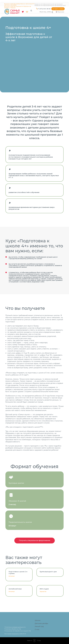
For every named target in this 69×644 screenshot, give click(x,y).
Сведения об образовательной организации (49, 4)
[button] (58, 9)
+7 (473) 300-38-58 (44, 9)
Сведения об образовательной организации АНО (50, 5)
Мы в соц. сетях (45, 12)
